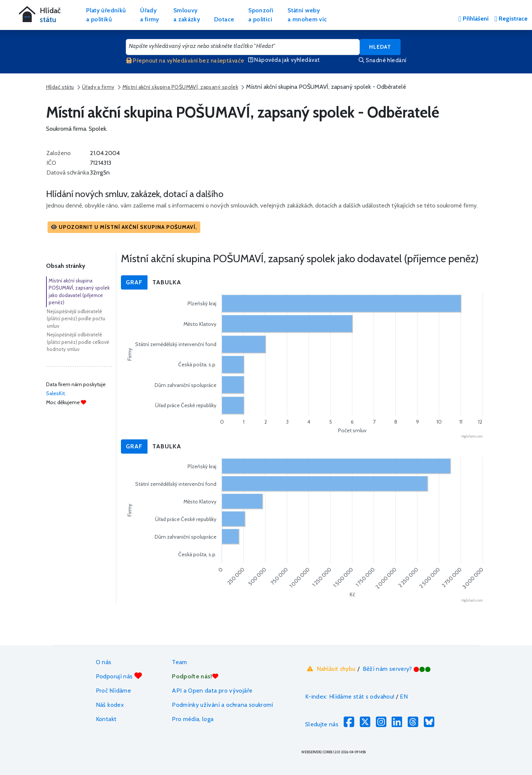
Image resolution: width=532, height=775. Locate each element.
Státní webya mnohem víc (307, 15)
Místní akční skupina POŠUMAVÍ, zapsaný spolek (180, 87)
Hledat (380, 47)
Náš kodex (110, 705)
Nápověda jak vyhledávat (284, 60)
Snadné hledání (382, 60)
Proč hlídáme (113, 691)
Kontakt (106, 719)
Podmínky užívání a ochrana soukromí (223, 705)
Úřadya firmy (150, 15)
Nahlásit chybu (330, 669)
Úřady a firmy (98, 87)
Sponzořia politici (261, 15)
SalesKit (55, 393)
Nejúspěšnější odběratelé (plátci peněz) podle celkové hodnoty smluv (78, 342)
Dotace (224, 19)
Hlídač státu (60, 87)
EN (404, 697)
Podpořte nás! (195, 676)
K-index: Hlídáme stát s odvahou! (350, 697)
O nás (104, 662)
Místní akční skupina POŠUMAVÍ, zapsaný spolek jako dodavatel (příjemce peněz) (79, 292)
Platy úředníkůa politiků (106, 15)
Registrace (511, 19)
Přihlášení (473, 19)
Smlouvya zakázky (187, 15)
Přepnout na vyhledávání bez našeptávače (185, 61)
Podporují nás (119, 676)
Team (179, 662)
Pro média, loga (193, 719)
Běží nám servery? (397, 669)
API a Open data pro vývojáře (212, 691)
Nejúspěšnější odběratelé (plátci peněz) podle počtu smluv (76, 319)
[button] (124, 227)
